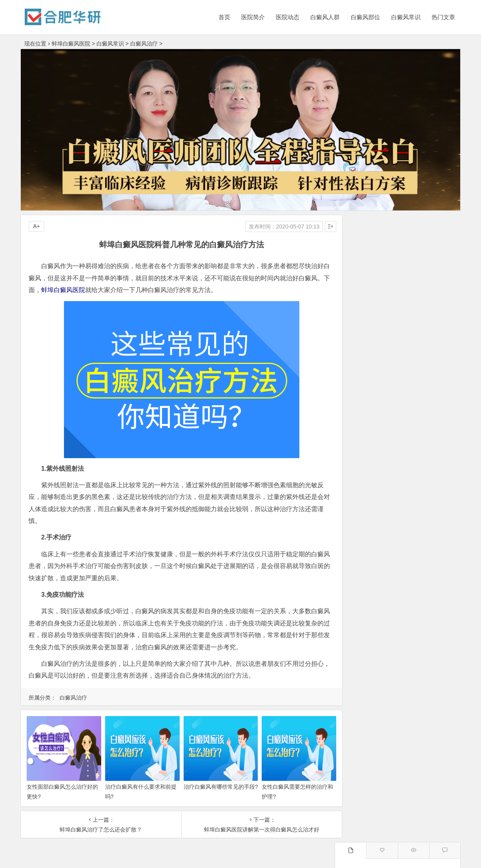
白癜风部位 (365, 17)
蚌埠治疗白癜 (370, 457)
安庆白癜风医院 (426, 546)
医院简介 (253, 17)
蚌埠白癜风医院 (71, 44)
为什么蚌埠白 (426, 442)
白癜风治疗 (144, 44)
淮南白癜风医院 (370, 546)
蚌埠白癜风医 (370, 426)
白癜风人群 (325, 17)
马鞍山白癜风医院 (370, 592)
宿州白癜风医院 (370, 562)
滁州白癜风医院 (426, 531)
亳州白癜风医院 (370, 516)
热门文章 (443, 17)
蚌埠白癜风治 (370, 442)
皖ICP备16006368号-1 (299, 857)
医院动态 (288, 17)
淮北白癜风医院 (426, 562)
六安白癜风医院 (426, 516)
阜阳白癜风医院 (426, 501)
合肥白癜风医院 (370, 501)
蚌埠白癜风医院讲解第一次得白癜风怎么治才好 (252, 830)
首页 (224, 17)
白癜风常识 (406, 17)
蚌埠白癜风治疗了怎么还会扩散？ (98, 830)
